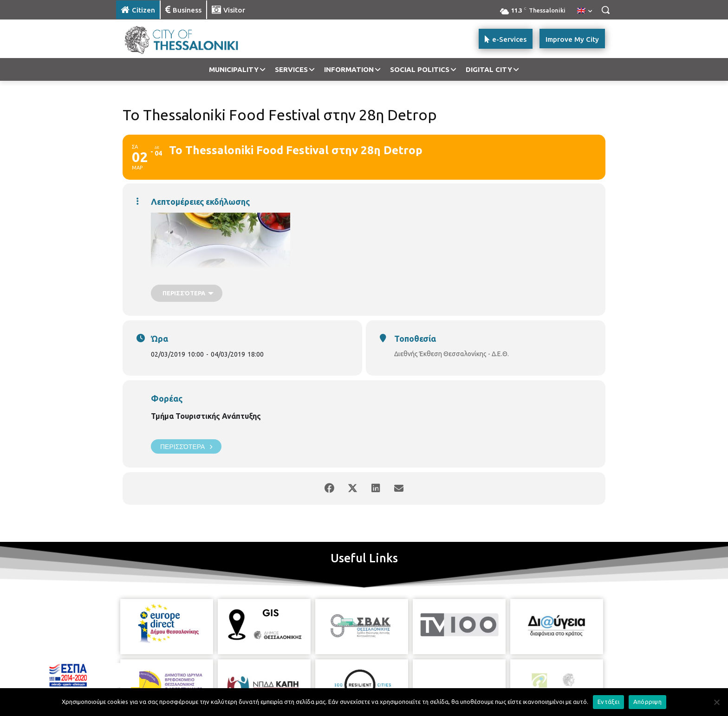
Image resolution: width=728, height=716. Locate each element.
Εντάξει (608, 702)
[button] (605, 10)
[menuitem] (585, 11)
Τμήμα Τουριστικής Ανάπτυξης (206, 416)
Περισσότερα (186, 446)
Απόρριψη (647, 702)
